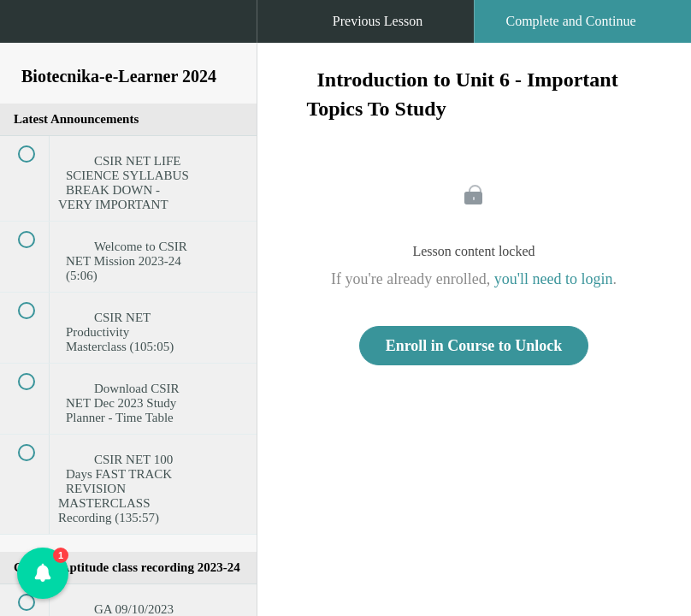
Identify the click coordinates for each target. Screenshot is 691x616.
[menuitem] (128, 38)
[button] (30, 30)
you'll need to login (554, 279)
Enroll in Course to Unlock (474, 346)
